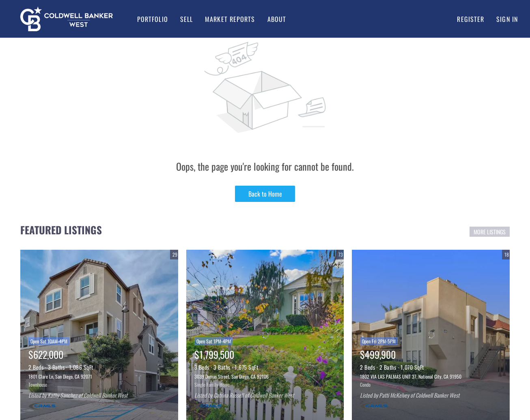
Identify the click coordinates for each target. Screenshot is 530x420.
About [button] (277, 19)
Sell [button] (186, 19)
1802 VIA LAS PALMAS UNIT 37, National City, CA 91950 (411, 376)
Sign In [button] (507, 19)
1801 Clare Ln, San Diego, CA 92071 (60, 376)
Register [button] (471, 19)
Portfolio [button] (153, 19)
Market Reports (230, 19)
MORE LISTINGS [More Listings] (490, 232)
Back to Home (265, 194)
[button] (67, 19)
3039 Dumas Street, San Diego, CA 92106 (232, 376)
